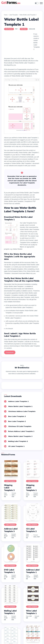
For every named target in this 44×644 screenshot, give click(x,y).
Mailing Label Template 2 (18, 441)
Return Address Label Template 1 (21, 431)
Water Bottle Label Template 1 (20, 406)
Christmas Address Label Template (22, 411)
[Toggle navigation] (41, 3)
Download (10, 352)
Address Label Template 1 (18, 401)
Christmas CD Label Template (20, 426)
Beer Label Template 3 (17, 416)
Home (6, 15)
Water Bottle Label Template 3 (20, 436)
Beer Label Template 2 (17, 421)
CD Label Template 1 (16, 446)
